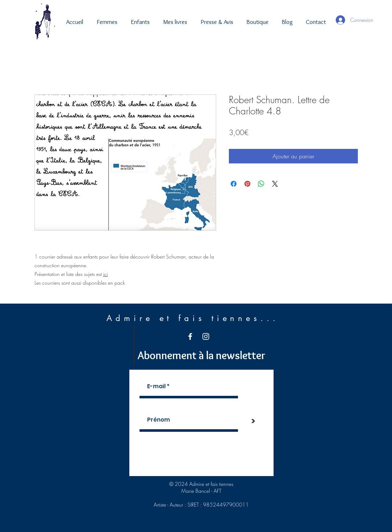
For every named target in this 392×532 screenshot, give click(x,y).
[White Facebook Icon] (190, 336)
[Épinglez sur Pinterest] (247, 184)
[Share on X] (275, 184)
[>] (253, 421)
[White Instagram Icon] (206, 336)
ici (106, 274)
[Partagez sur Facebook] (234, 184)
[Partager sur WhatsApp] (261, 184)
